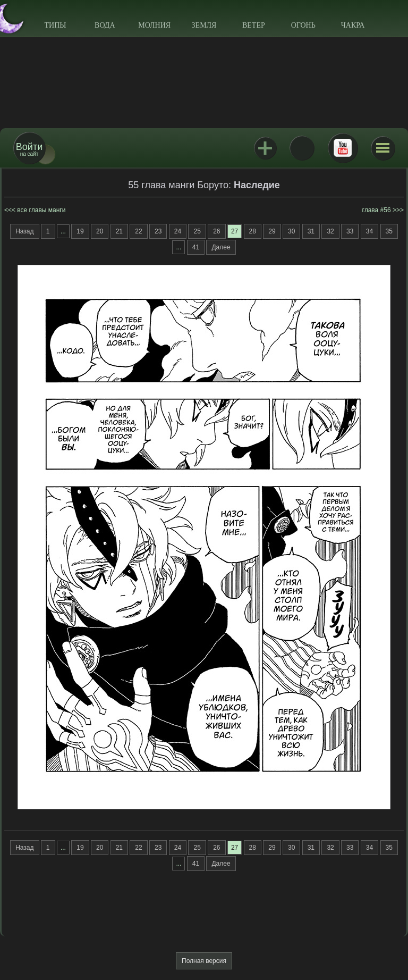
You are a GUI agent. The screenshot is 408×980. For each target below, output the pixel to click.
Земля (204, 25)
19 (80, 231)
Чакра (353, 25)
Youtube (343, 148)
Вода (105, 25)
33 (350, 231)
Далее (221, 247)
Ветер (254, 25)
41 (196, 247)
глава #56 (377, 210)
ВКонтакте (302, 148)
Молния (154, 25)
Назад (24, 231)
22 (138, 231)
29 (272, 231)
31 (311, 231)
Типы (55, 25)
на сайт (29, 149)
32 (330, 231)
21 (119, 231)
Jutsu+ (265, 148)
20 (100, 231)
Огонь (303, 25)
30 (291, 231)
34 (369, 231)
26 (216, 231)
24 (178, 231)
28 (253, 231)
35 (389, 231)
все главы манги (41, 210)
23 (158, 231)
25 (197, 231)
